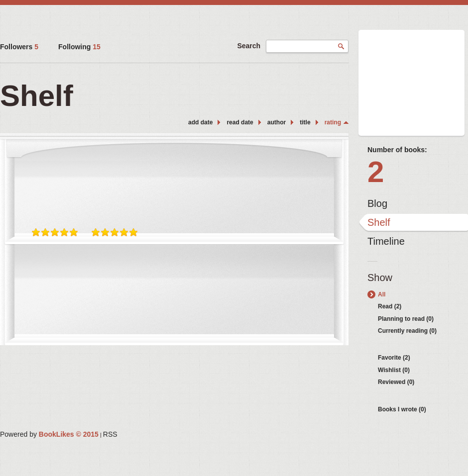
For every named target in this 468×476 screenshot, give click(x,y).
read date (240, 122)
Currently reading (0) (407, 331)
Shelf (379, 222)
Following (79, 47)
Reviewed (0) (396, 382)
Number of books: (397, 150)
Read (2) (390, 306)
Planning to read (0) (406, 319)
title (305, 122)
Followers (19, 47)
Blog (377, 203)
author (277, 122)
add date (200, 122)
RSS (110, 434)
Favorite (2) (394, 358)
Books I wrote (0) (402, 409)
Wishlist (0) (394, 370)
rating (333, 122)
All (382, 294)
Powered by (49, 434)
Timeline (386, 241)
